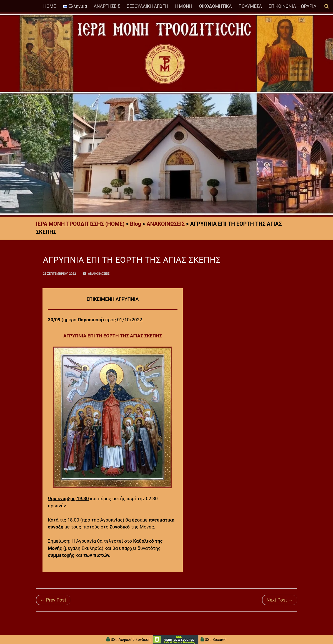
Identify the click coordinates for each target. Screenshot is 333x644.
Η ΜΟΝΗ (183, 6)
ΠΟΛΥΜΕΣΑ (250, 6)
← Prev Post (53, 600)
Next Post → (280, 600)
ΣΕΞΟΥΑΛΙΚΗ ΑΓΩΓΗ (147, 6)
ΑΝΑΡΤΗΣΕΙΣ (107, 6)
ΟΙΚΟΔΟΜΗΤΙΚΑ (215, 6)
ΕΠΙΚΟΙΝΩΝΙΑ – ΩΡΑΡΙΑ (292, 6)
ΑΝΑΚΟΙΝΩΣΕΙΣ (99, 274)
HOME (50, 6)
